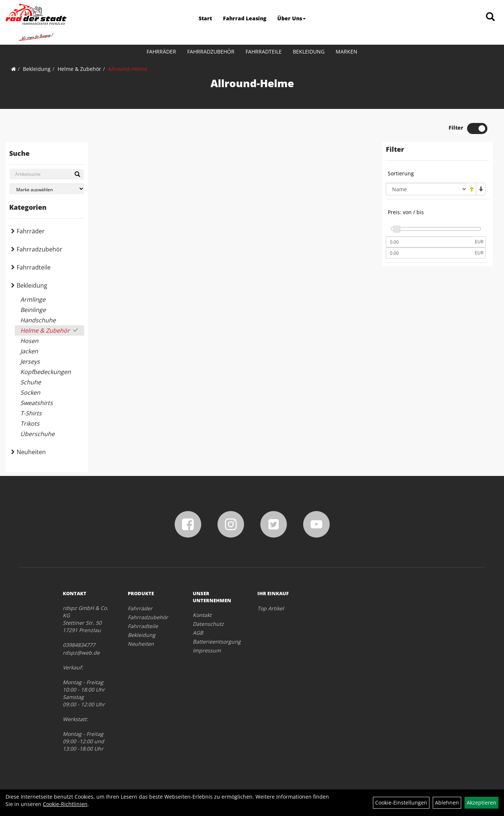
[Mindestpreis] (429, 242)
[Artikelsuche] (490, 17)
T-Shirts (31, 413)
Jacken (29, 351)
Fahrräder (161, 52)
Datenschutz (208, 624)
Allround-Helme (128, 69)
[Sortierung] (426, 189)
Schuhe (31, 382)
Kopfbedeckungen (46, 372)
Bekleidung (309, 52)
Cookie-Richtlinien (65, 804)
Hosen (29, 341)
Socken (30, 392)
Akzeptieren (481, 803)
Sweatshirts (37, 403)
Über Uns (292, 18)
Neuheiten (31, 452)
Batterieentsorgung (217, 642)
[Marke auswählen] (47, 189)
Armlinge (33, 299)
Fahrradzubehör (211, 52)
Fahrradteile (264, 52)
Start (205, 18)
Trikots (30, 424)
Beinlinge (33, 310)
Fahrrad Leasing (245, 18)
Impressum (207, 650)
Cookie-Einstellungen (401, 803)
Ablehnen (447, 803)
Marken (347, 52)
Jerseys (30, 361)
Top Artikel (271, 608)
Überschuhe (37, 434)
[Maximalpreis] (429, 253)
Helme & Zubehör (79, 69)
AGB (198, 633)
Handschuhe (38, 320)
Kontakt (202, 615)
